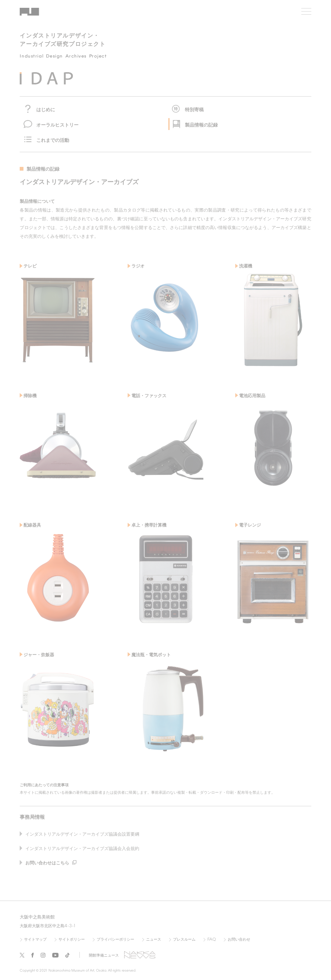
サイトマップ (35, 940)
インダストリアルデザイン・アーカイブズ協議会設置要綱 (82, 835)
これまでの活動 (53, 141)
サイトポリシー (72, 940)
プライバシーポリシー (115, 940)
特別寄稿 (194, 110)
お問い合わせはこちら (51, 863)
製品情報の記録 (201, 125)
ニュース (154, 940)
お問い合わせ (239, 940)
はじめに (46, 110)
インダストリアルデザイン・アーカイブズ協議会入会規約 (82, 849)
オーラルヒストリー (57, 125)
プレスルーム (184, 940)
